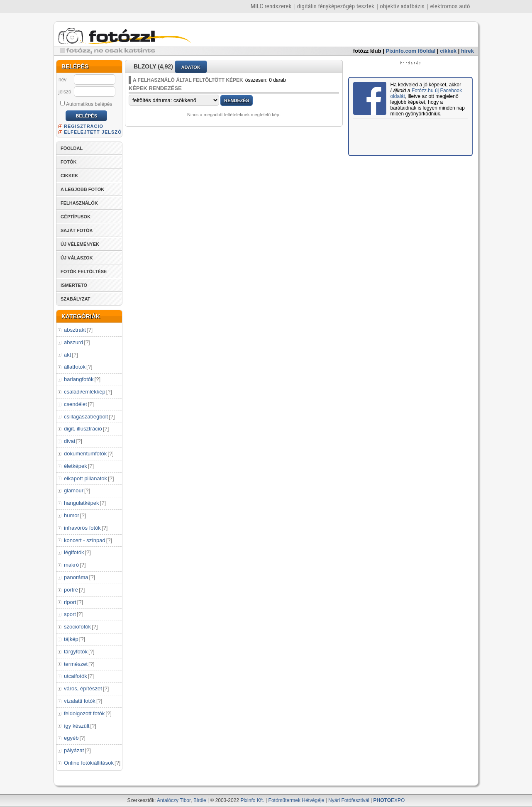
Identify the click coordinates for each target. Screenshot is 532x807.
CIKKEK (69, 176)
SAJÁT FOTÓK (77, 230)
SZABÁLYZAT (76, 299)
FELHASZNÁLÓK (79, 203)
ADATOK (191, 67)
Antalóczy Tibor (174, 800)
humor (72, 515)
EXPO (389, 800)
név (62, 80)
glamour (74, 490)
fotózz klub (367, 51)
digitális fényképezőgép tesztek (336, 6)
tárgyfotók (76, 652)
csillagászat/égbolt (86, 417)
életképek (76, 466)
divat (70, 441)
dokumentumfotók (85, 454)
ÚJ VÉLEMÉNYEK (80, 244)
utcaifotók (76, 676)
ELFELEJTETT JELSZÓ (93, 132)
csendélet (76, 404)
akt (67, 355)
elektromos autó (450, 6)
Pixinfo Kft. (252, 800)
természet (76, 664)
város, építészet (83, 688)
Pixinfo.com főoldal (411, 51)
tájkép (71, 639)
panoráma (76, 577)
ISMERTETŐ (74, 285)
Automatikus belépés (86, 104)
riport (70, 602)
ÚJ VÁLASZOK (77, 258)
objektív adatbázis (402, 6)
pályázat (74, 750)
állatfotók (75, 367)
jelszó (65, 92)
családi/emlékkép (85, 392)
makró (71, 565)
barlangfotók (79, 379)
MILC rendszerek (271, 6)
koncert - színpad (85, 540)
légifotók (74, 552)
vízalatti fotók (80, 701)
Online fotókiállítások (89, 763)
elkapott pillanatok (85, 478)
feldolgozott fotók (84, 713)
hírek (467, 51)
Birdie (200, 800)
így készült (77, 726)
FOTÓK (69, 162)
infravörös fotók (82, 528)
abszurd (73, 342)
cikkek (448, 51)
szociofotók (77, 627)
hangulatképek (82, 503)
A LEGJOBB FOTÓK (82, 189)
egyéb (71, 738)
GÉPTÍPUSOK (76, 217)
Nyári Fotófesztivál (349, 800)
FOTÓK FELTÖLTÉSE (84, 271)
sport (70, 614)
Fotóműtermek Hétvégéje (297, 800)
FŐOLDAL (72, 148)
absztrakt (75, 330)
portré (71, 590)
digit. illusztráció (83, 429)
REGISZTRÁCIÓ (84, 126)
